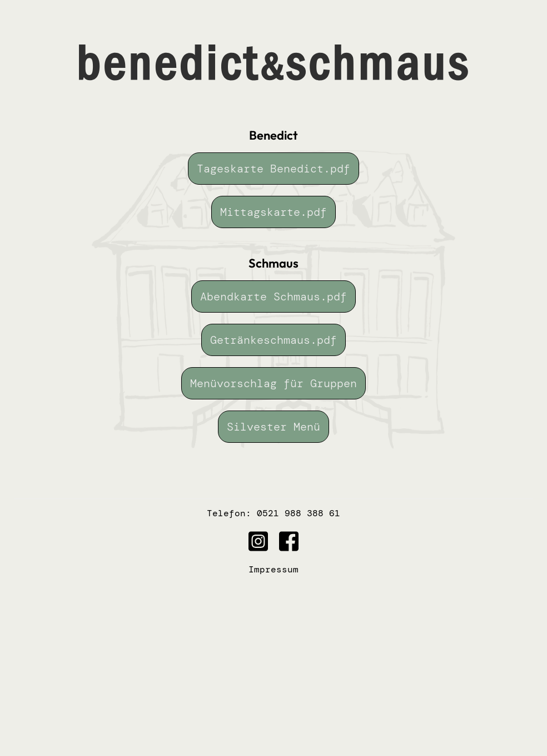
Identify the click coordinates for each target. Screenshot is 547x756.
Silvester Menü (273, 427)
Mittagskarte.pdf (273, 212)
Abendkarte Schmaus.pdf (273, 297)
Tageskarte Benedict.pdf (273, 169)
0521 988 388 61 (299, 513)
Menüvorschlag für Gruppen (273, 383)
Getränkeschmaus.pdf (273, 340)
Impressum (273, 569)
